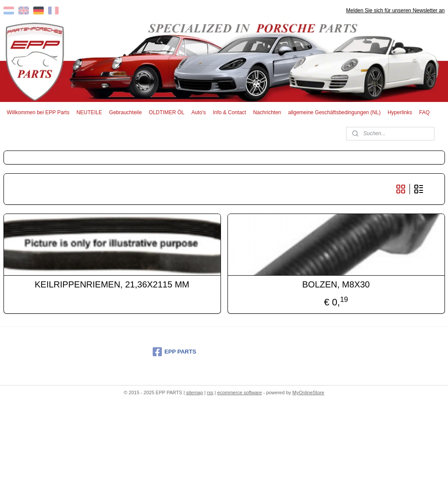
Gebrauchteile (125, 112)
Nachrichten (267, 112)
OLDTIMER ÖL (166, 112)
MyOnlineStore (308, 392)
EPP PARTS (174, 352)
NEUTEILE (89, 112)
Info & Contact (229, 112)
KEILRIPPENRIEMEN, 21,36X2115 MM (112, 284)
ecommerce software (240, 392)
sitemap (194, 392)
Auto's (198, 112)
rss (210, 392)
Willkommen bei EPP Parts (38, 112)
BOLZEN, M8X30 (336, 284)
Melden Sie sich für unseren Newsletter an (395, 11)
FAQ (424, 112)
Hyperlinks (400, 112)
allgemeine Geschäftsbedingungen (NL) (334, 112)
